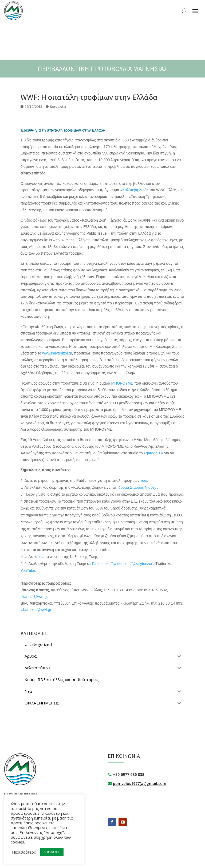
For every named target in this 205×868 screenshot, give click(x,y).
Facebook (100, 564)
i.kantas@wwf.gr (34, 597)
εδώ (144, 480)
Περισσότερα (24, 852)
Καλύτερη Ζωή (134, 190)
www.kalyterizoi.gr (57, 353)
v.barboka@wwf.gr (36, 610)
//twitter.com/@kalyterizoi (131, 564)
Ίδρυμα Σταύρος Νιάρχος (138, 487)
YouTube (28, 570)
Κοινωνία (58, 107)
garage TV (154, 453)
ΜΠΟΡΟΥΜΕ (122, 383)
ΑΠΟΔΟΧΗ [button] (52, 852)
